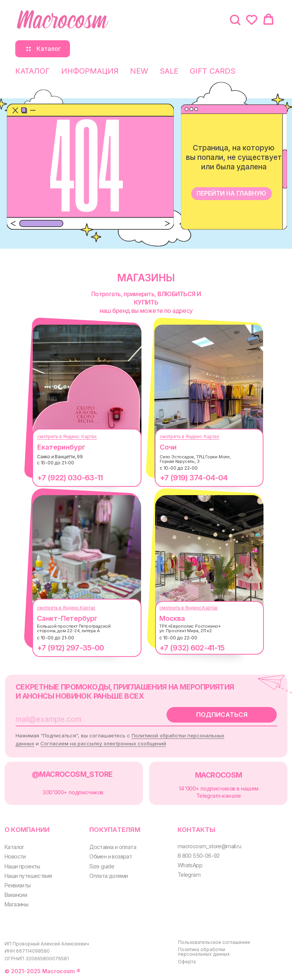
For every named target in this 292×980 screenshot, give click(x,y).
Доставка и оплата (113, 847)
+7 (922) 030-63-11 (70, 478)
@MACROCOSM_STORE (72, 774)
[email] (82, 719)
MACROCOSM (219, 775)
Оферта (187, 962)
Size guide (102, 866)
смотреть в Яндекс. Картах (67, 436)
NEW (139, 71)
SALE (169, 71)
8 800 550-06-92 (199, 856)
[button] (235, 19)
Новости (15, 856)
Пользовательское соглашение (214, 942)
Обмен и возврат (111, 856)
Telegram (189, 875)
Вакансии (16, 895)
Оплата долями (109, 876)
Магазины (16, 904)
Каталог (14, 847)
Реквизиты (18, 885)
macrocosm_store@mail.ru (209, 846)
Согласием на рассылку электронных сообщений (103, 743)
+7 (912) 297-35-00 (70, 648)
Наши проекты (22, 866)
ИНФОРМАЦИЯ (90, 71)
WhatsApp (190, 865)
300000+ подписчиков (73, 792)
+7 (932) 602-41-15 (192, 648)
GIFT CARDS (213, 71)
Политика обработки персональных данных (204, 952)
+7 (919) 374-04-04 (194, 478)
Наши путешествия (28, 876)
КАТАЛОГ (33, 71)
